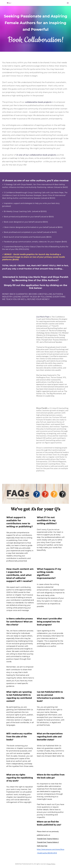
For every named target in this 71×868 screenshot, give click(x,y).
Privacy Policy (51, 864)
